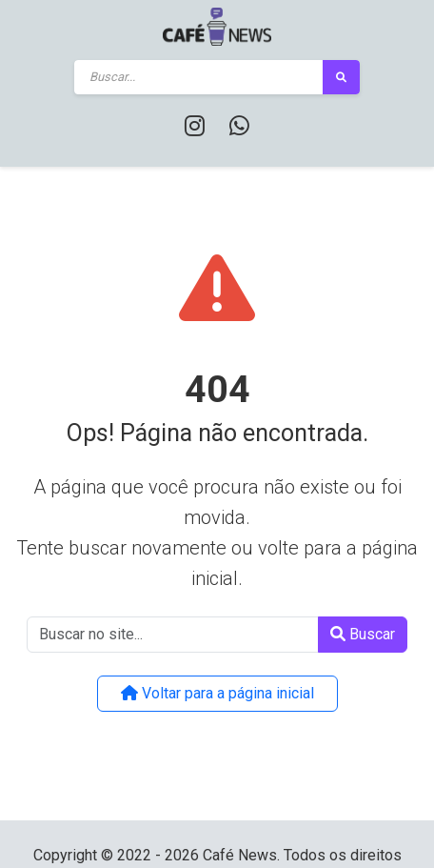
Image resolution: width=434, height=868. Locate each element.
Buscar (363, 634)
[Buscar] (199, 77)
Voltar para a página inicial (217, 693)
